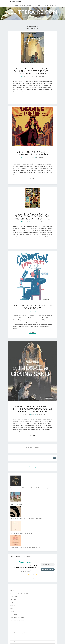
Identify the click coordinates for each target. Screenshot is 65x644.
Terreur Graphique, (33, 307)
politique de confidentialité (34, 570)
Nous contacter (36, 5)
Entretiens (13, 624)
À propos (23, 5)
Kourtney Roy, (16, 504)
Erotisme (13, 627)
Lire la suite (33, 98)
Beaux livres (13, 599)
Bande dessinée (14, 596)
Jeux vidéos (13, 642)
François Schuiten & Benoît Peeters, (32, 409)
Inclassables (13, 636)
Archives (29, 5)
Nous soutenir (53, 5)
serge (33, 77)
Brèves (12, 602)
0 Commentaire (40, 77)
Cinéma (12, 608)
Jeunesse (13, 639)
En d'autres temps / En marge (17, 621)
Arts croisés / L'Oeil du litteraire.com (19, 593)
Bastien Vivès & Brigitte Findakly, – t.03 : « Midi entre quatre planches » (32, 216)
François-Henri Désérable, (25, 548)
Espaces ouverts (14, 630)
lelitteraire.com (15, 2)
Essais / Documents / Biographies (18, 633)
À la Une (12, 590)
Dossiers (12, 612)
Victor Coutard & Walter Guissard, (32, 153)
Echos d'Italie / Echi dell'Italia (18, 618)
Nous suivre (45, 5)
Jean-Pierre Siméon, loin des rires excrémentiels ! (22, 533)
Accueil (17, 5)
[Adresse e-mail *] (48, 565)
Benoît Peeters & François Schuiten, (32, 71)
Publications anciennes (32, 447)
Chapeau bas (13, 605)
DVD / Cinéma (14, 615)
